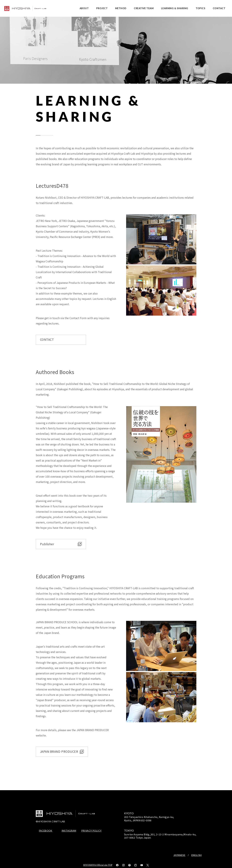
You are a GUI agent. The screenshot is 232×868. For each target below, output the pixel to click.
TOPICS (201, 8)
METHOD (121, 8)
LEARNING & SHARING (175, 8)
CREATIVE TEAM (144, 8)
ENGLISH (197, 855)
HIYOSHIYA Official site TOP (98, 865)
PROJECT (102, 8)
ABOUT (84, 8)
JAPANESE (179, 855)
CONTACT (219, 8)
